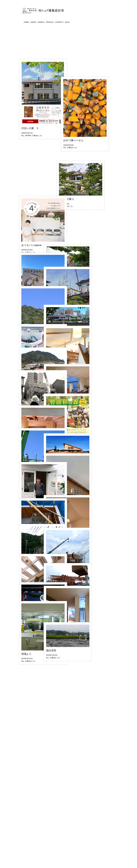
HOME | (27, 22)
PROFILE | (50, 22)
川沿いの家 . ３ (30, 202)
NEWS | (34, 22)
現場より (26, 654)
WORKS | (41, 22)
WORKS (28, 210)
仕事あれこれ (37, 210)
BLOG (67, 22)
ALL (23, 210)
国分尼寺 (51, 650)
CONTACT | (60, 22)
